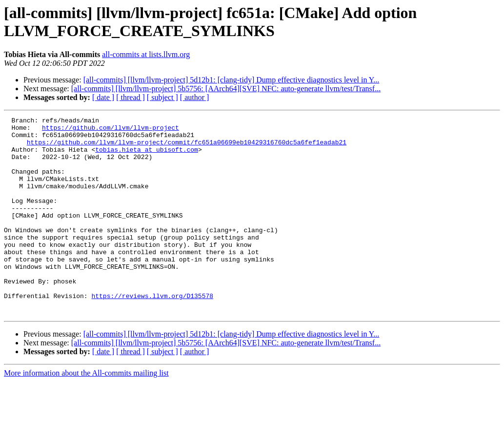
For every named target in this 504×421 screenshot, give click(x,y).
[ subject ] (162, 97)
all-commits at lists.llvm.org (146, 54)
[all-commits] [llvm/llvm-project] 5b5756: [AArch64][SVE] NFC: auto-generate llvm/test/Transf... (226, 89)
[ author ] (195, 97)
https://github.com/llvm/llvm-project (111, 130)
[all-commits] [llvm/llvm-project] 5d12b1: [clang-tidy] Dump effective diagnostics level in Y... (232, 80)
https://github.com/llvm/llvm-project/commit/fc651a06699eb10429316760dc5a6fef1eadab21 (187, 148)
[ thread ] (131, 97)
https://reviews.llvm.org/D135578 (152, 332)
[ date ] (103, 97)
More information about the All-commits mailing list (86, 412)
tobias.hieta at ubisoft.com (147, 157)
